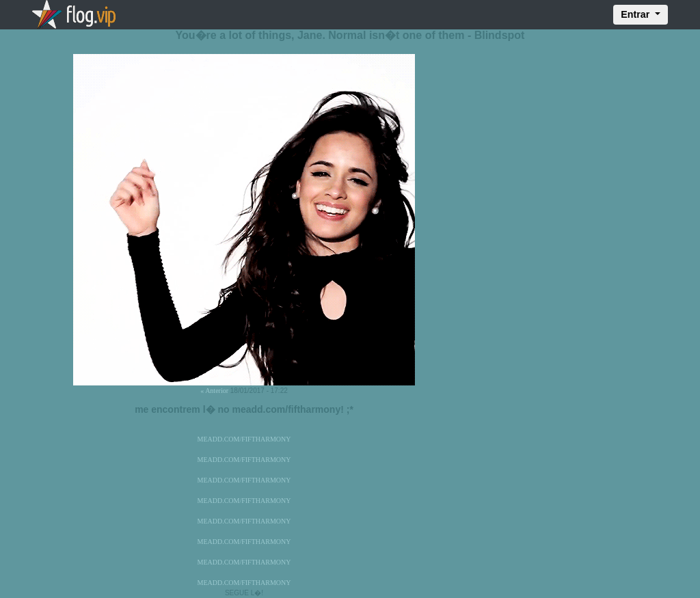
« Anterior (214, 391)
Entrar (636, 14)
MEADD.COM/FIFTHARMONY (244, 439)
